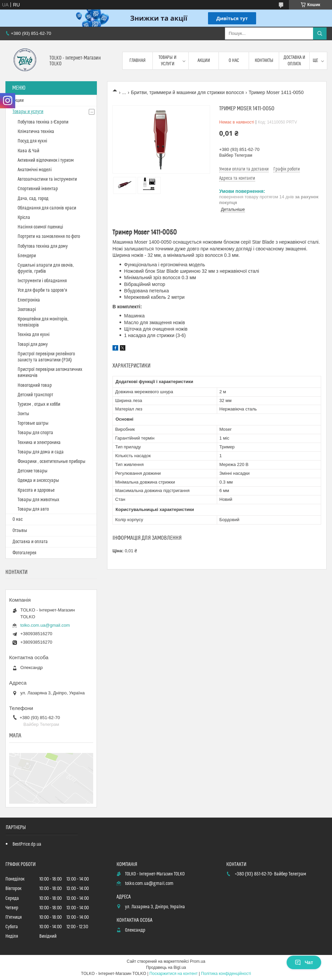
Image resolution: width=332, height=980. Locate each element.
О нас (234, 61)
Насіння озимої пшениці (40, 227)
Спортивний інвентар (38, 189)
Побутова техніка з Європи (43, 122)
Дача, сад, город (33, 199)
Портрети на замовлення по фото (49, 237)
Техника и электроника (39, 443)
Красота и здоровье (36, 490)
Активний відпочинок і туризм (46, 160)
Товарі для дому (33, 344)
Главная (138, 61)
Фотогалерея (24, 553)
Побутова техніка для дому (43, 246)
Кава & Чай (28, 151)
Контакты (264, 61)
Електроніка (29, 300)
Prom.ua (198, 961)
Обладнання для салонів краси (47, 208)
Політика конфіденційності (226, 974)
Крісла (24, 218)
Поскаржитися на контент (173, 974)
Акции (204, 61)
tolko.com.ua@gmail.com (45, 625)
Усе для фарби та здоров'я (42, 290)
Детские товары (33, 471)
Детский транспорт (35, 395)
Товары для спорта (35, 433)
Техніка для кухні (34, 335)
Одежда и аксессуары (38, 481)
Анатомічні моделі (35, 170)
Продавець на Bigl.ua (166, 967)
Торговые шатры (33, 423)
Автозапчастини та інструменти (47, 179)
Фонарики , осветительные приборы (51, 462)
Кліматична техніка (36, 132)
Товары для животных (38, 500)
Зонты (23, 414)
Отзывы (20, 531)
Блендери (27, 256)
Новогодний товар (35, 385)
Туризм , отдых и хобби (39, 404)
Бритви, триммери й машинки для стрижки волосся (188, 92)
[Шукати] (320, 34)
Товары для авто (33, 509)
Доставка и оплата (294, 61)
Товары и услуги (168, 61)
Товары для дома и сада (41, 452)
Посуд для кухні (32, 141)
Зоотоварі (27, 310)
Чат (304, 962)
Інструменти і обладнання (42, 281)
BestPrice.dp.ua (27, 844)
